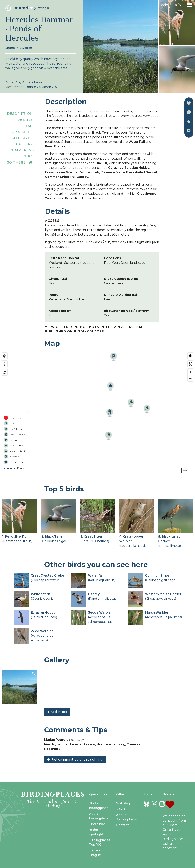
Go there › (21, 163)
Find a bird (97, 824)
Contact (122, 825)
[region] (97, 413)
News (121, 809)
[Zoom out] (190, 378)
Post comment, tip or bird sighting (75, 759)
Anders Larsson (34, 82)
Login (164, 5)
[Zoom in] (190, 372)
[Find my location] (5, 356)
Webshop (124, 803)
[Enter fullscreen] (190, 364)
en (175, 5)
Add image (57, 712)
